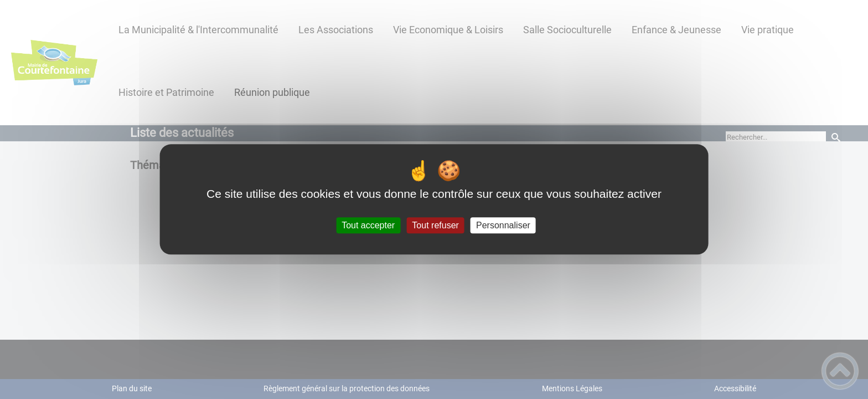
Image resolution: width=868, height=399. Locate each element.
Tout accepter (368, 225)
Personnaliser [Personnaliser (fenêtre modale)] (503, 225)
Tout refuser (435, 225)
